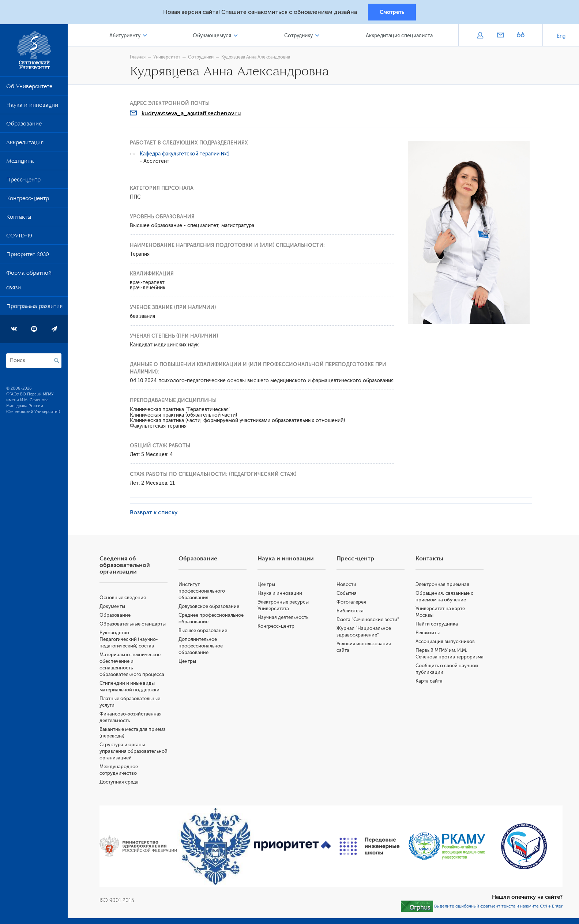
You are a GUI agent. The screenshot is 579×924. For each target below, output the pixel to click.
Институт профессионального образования (203, 591)
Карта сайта (429, 688)
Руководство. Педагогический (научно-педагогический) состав (130, 640)
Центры (188, 662)
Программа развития (34, 308)
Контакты (19, 219)
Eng (561, 36)
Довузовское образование (210, 607)
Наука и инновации (32, 107)
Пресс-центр (23, 181)
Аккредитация (25, 144)
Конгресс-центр (28, 200)
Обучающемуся (213, 36)
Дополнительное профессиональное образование (202, 646)
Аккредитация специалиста (400, 36)
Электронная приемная (443, 585)
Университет (168, 57)
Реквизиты (428, 633)
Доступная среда (120, 789)
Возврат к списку (155, 513)
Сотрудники (202, 57)
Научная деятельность (284, 618)
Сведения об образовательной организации (126, 566)
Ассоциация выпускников (445, 642)
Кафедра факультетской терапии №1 (185, 154)
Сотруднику (299, 36)
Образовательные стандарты (134, 624)
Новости (347, 585)
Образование (24, 125)
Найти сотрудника (437, 624)
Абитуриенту (126, 36)
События (347, 594)
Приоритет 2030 (28, 256)
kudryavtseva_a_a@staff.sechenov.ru (192, 114)
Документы (113, 607)
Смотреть (392, 12)
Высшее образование (204, 631)
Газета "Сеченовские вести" (369, 620)
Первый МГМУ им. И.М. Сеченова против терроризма (442, 657)
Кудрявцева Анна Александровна (256, 57)
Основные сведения (124, 598)
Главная (138, 57)
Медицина (20, 163)
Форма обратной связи (29, 282)
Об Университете (29, 88)
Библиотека (351, 611)
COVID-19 (19, 237)
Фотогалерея (352, 602)
